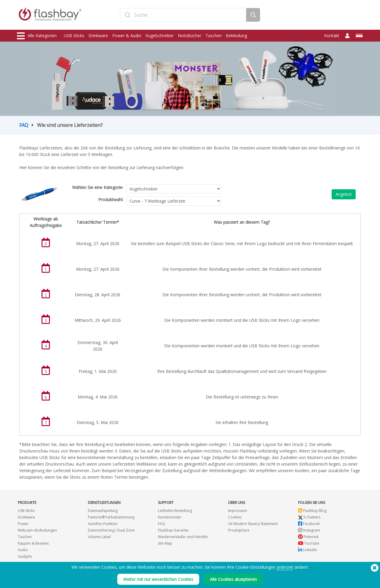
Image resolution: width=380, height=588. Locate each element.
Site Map (165, 543)
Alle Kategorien (37, 36)
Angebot (344, 194)
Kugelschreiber (160, 36)
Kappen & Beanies (33, 543)
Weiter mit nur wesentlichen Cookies (158, 579)
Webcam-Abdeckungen (37, 530)
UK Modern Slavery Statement (253, 524)
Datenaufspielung (103, 511)
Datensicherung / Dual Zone (111, 530)
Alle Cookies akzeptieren (233, 579)
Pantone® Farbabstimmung (111, 517)
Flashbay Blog (312, 511)
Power (23, 524)
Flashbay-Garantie (173, 530)
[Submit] (127, 16)
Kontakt (332, 36)
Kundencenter (170, 517)
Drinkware (98, 36)
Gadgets (25, 556)
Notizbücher (190, 36)
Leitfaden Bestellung (175, 511)
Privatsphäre (239, 530)
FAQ (24, 125)
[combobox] (183, 16)
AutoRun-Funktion (103, 524)
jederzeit (285, 567)
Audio (23, 550)
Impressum (237, 511)
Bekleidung (236, 36)
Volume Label (99, 537)
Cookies (235, 517)
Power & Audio (127, 36)
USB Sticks (74, 36)
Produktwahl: (111, 200)
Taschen (214, 36)
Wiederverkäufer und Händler (183, 537)
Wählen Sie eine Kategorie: (98, 187)
